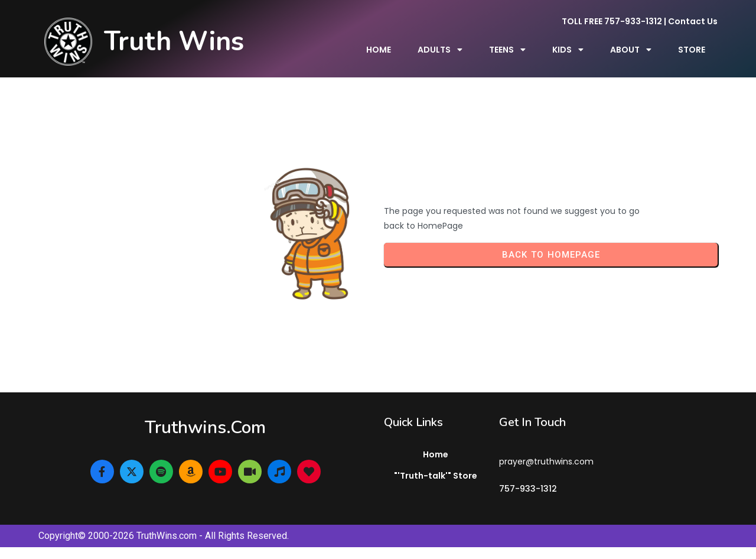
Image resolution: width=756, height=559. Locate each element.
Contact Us (693, 21)
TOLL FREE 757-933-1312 (612, 21)
